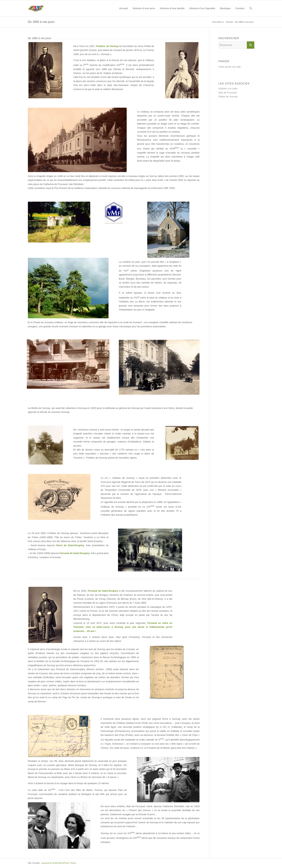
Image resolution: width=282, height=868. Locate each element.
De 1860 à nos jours (41, 22)
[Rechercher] (251, 8)
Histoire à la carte (228, 88)
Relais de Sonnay (228, 97)
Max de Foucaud (228, 93)
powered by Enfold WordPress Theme (59, 863)
